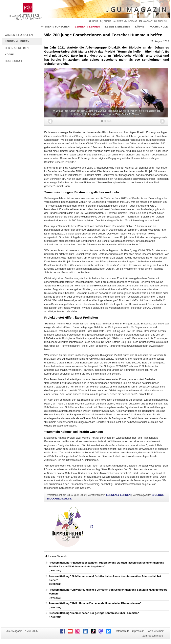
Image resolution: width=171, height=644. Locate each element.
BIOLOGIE (158, 495)
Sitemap (133, 21)
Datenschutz (122, 631)
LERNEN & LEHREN (87, 27)
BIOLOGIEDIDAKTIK (60, 499)
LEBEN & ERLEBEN (117, 27)
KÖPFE (140, 27)
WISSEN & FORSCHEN (56, 27)
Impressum (138, 631)
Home (95, 21)
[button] (50, 121)
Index (120, 21)
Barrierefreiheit (155, 631)
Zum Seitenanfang (153, 636)
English (163, 21)
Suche (108, 21)
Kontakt (148, 21)
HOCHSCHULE (159, 27)
